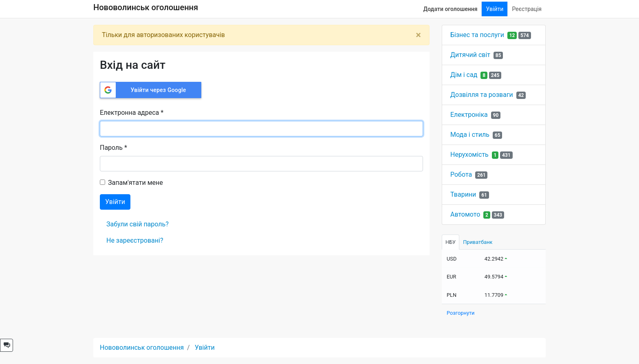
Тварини (463, 194)
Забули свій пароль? (138, 224)
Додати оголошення (451, 9)
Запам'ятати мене (136, 183)
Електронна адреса (132, 113)
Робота (461, 174)
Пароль (113, 148)
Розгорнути (461, 313)
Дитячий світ (470, 55)
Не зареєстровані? (135, 240)
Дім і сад (464, 75)
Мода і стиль (470, 135)
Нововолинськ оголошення (146, 7)
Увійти (495, 9)
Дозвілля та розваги (482, 95)
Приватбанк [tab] (478, 242)
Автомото (465, 214)
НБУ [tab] (451, 242)
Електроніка (469, 115)
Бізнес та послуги (477, 35)
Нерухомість (469, 155)
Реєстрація (527, 9)
